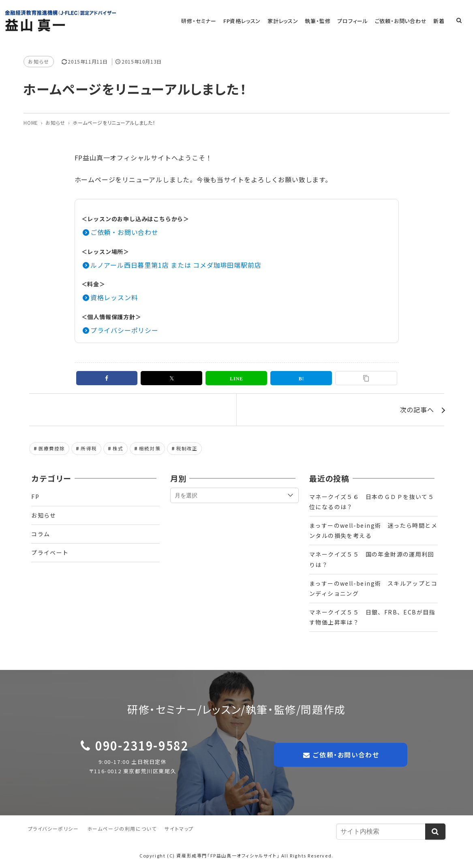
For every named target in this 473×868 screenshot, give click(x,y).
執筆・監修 (319, 21)
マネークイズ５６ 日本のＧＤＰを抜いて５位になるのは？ (372, 502)
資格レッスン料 (114, 297)
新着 (439, 21)
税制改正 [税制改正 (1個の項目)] (187, 448)
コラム (41, 534)
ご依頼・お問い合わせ (401, 21)
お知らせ (39, 61)
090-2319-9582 (142, 745)
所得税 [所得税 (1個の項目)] (89, 448)
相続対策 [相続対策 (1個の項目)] (150, 448)
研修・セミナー (201, 21)
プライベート (50, 553)
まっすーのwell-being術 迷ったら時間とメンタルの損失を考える (373, 530)
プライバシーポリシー (124, 330)
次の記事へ (417, 409)
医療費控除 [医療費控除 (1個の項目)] (52, 448)
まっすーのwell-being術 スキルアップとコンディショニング (373, 588)
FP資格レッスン (244, 21)
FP (35, 497)
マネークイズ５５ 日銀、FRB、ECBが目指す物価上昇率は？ (372, 617)
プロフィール (353, 21)
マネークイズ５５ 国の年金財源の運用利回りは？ (372, 560)
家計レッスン (284, 21)
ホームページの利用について (122, 829)
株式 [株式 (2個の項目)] (118, 448)
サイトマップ (179, 829)
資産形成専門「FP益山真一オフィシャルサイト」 (228, 855)
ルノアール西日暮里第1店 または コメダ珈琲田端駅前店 (176, 265)
